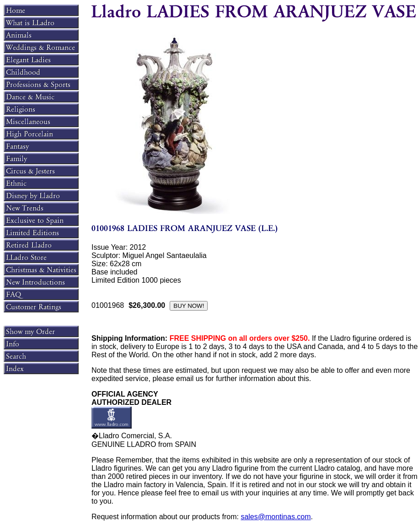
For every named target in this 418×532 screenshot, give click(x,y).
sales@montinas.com (276, 517)
